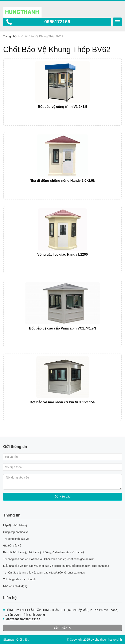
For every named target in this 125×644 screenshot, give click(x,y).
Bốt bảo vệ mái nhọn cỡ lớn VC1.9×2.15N (62, 402)
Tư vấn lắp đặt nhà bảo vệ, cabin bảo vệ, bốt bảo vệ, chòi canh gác (44, 573)
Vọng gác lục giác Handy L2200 (63, 254)
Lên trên (62, 628)
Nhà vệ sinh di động (15, 586)
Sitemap (9, 640)
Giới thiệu (23, 640)
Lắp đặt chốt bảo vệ (15, 525)
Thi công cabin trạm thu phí (20, 579)
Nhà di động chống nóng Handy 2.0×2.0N (62, 181)
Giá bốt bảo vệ (12, 546)
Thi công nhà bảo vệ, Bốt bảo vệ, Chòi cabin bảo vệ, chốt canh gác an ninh (49, 559)
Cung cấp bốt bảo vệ (16, 532)
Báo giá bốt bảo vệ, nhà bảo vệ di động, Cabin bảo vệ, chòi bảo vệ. (44, 552)
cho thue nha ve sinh (108, 640)
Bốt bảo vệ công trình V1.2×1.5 (63, 107)
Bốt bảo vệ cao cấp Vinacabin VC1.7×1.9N (62, 328)
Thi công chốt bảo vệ (16, 539)
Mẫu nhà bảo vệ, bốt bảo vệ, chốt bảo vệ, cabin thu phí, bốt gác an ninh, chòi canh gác (56, 566)
